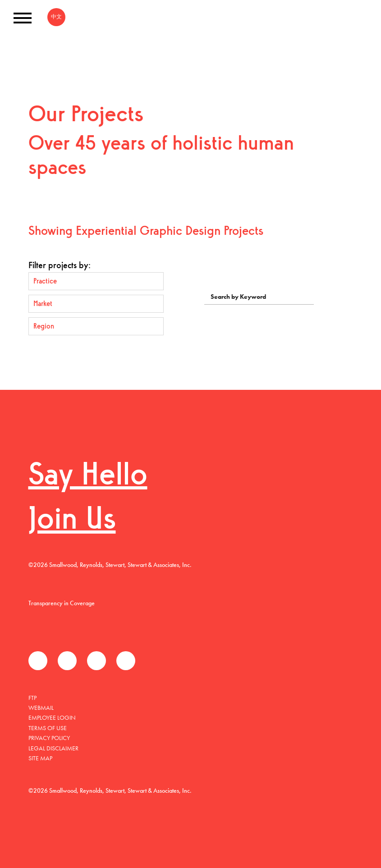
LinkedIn (96, 661)
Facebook (38, 661)
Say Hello (88, 477)
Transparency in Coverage (62, 603)
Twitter (67, 661)
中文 (56, 17)
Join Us (72, 521)
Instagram (126, 661)
